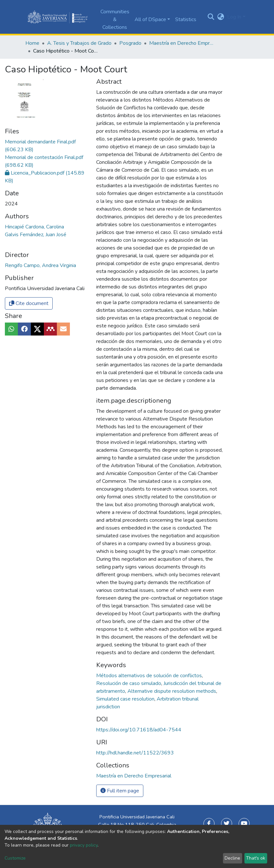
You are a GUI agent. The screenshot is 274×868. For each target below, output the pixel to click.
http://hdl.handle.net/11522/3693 (135, 753)
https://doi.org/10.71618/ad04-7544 (139, 730)
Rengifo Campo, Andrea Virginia (40, 265)
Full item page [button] (120, 791)
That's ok (256, 858)
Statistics (186, 19)
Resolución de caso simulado (129, 683)
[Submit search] (211, 17)
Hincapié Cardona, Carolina (34, 227)
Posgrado (130, 43)
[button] (221, 17)
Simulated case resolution (126, 699)
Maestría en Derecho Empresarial (182, 43)
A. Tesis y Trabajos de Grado (79, 43)
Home (32, 43)
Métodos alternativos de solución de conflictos (150, 676)
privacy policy (84, 845)
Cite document (29, 303)
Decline (232, 858)
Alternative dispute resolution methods (172, 691)
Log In (234, 17)
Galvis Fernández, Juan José (36, 235)
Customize (15, 858)
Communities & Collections (115, 19)
